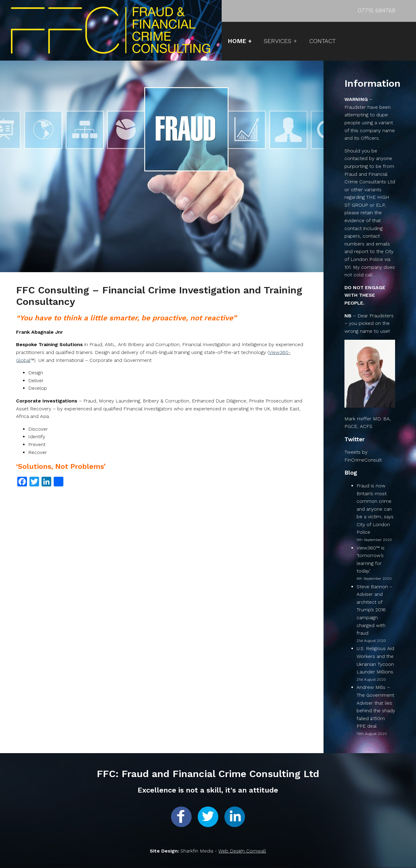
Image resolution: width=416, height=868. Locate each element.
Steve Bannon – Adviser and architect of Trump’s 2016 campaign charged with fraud (374, 610)
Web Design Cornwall (242, 851)
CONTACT (322, 41)
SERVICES (278, 41)
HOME (237, 41)
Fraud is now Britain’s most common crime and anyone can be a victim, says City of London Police (375, 509)
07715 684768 (376, 10)
